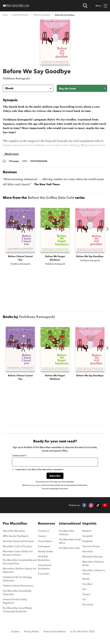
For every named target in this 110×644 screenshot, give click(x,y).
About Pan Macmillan (14, 531)
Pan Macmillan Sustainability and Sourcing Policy (20, 562)
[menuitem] (20, 532)
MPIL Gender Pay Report (16, 536)
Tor (84, 599)
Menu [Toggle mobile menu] (101, 6)
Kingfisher (88, 541)
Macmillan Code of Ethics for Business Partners (18, 553)
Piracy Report (45, 541)
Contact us (43, 531)
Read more (12, 154)
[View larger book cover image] (55, 42)
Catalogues (44, 546)
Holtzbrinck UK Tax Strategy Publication (17, 579)
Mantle (86, 579)
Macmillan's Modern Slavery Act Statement (20, 570)
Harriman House (91, 546)
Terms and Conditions (55, 631)
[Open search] (85, 6)
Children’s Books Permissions (18, 586)
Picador (86, 594)
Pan (84, 589)
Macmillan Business (92, 557)
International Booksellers (45, 567)
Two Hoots (88, 604)
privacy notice (35, 485)
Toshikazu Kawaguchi (42, 15)
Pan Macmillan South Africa (70, 541)
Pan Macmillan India (69, 548)
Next (107, 229)
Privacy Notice (31, 631)
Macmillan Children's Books (93, 563)
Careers (42, 536)
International (70, 523)
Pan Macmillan (15, 523)
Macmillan (88, 551)
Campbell (87, 536)
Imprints (89, 523)
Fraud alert (44, 574)
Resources (46, 523)
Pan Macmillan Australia (67, 533)
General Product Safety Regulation (15, 601)
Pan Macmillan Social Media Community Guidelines (17, 610)
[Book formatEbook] (26, 88)
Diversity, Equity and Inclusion (18, 541)
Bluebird (87, 531)
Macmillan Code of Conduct (17, 546)
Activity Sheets (45, 551)
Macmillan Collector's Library (94, 572)
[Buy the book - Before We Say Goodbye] (82, 88)
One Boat (87, 584)
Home (5, 15)
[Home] (16, 6)
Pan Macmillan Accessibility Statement (17, 592)
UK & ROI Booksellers (44, 558)
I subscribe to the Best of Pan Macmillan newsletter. (38, 469)
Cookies (15, 631)
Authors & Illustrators (20, 15)
